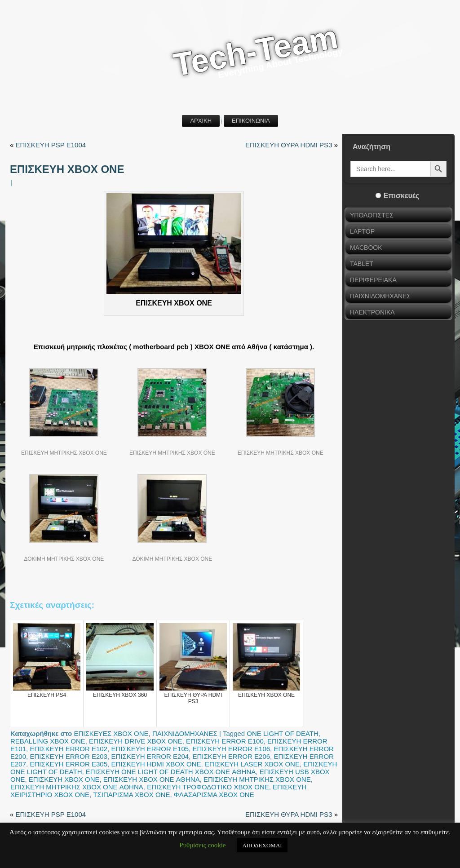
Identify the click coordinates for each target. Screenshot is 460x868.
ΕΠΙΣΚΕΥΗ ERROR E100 (225, 741)
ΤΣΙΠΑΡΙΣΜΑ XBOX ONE (131, 795)
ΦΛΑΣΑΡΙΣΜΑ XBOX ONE (214, 795)
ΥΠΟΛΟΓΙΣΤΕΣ (372, 215)
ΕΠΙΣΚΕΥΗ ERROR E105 (150, 749)
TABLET (362, 264)
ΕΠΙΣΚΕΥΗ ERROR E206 (231, 756)
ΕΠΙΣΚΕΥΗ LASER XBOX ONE (252, 764)
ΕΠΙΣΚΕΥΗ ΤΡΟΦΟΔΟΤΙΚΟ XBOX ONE (208, 787)
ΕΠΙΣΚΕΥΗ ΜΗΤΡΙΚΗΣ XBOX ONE (257, 779)
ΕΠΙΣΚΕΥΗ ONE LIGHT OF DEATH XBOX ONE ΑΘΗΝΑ (171, 772)
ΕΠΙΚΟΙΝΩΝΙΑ (251, 121)
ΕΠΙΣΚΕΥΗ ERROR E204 (150, 756)
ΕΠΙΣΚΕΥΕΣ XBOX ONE (111, 733)
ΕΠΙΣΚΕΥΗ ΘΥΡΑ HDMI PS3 (289, 145)
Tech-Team (256, 51)
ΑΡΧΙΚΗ (201, 121)
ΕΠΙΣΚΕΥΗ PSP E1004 (51, 145)
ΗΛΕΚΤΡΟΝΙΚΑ (372, 312)
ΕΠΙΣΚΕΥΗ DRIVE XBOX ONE (136, 741)
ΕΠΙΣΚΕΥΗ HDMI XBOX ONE (156, 764)
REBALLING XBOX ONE (48, 741)
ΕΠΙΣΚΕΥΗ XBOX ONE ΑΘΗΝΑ (152, 779)
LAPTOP (362, 231)
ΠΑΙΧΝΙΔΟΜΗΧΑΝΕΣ (185, 733)
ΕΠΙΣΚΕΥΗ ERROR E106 (231, 749)
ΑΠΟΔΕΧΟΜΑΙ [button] (262, 845)
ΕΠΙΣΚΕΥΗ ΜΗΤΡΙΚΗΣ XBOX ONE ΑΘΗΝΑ (77, 787)
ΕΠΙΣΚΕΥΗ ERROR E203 (69, 756)
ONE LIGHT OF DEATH (282, 733)
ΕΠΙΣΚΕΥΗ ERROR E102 (69, 749)
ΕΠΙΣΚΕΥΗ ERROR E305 (69, 764)
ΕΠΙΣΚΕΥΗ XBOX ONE (64, 779)
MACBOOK (366, 248)
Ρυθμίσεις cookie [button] (202, 845)
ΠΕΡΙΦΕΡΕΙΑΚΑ (373, 280)
